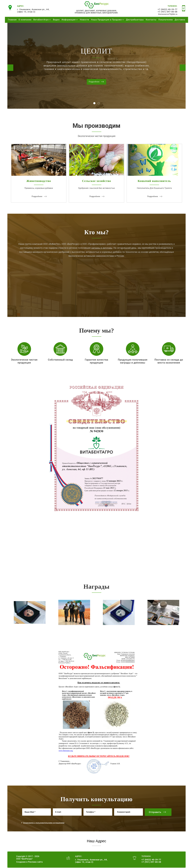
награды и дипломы (102, 248)
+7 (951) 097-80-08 (168, 12)
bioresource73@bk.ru (168, 14)
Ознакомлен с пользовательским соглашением (44, 823)
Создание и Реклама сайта (29, 862)
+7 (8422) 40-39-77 (168, 9)
